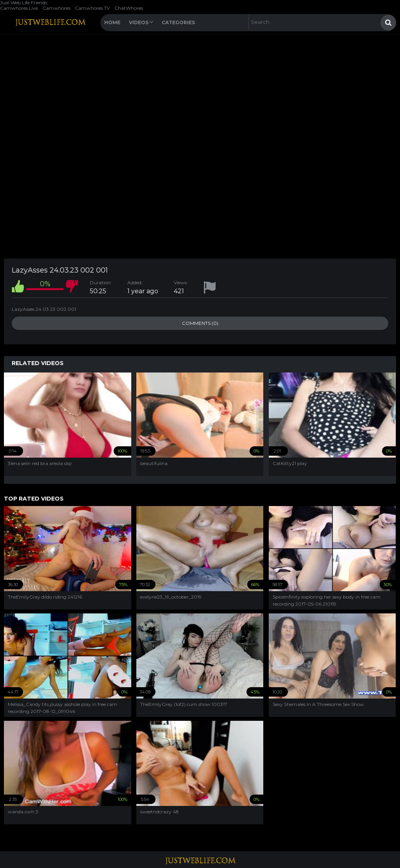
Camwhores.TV (92, 8)
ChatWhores (129, 8)
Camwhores (56, 8)
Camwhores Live (19, 8)
